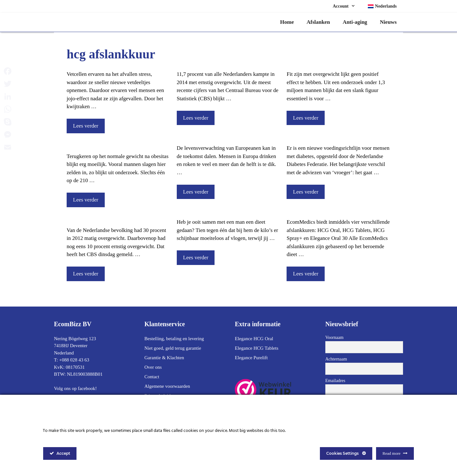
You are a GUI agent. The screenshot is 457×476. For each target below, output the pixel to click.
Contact (152, 377)
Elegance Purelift (251, 358)
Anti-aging (355, 22)
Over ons (153, 367)
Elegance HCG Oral (254, 339)
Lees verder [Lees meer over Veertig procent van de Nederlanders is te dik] (86, 274)
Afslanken (318, 22)
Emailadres (335, 381)
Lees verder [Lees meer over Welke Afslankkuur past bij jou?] (306, 274)
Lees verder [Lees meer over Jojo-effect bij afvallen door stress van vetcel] (86, 126)
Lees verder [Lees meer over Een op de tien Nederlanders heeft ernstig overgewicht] (196, 118)
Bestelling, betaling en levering (174, 339)
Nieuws (388, 22)
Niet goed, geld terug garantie (173, 348)
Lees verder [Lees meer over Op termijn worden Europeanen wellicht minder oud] (196, 192)
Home (287, 22)
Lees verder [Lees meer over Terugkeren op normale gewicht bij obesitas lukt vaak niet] (86, 200)
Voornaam (334, 337)
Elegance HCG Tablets (257, 348)
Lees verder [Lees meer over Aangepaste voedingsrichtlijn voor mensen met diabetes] (306, 192)
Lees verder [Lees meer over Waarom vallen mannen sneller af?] (196, 258)
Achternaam (336, 359)
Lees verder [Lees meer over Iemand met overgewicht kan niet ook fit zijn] (306, 118)
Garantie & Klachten (164, 358)
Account (347, 6)
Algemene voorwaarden (167, 386)
